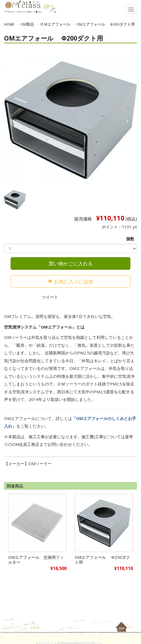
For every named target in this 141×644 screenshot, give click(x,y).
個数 (130, 239)
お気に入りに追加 (70, 281)
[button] (14, 121)
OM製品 (27, 24)
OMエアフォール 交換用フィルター (36, 560)
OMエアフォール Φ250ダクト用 (102, 560)
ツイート (50, 297)
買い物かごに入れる (71, 263)
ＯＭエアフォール (55, 24)
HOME (9, 24)
